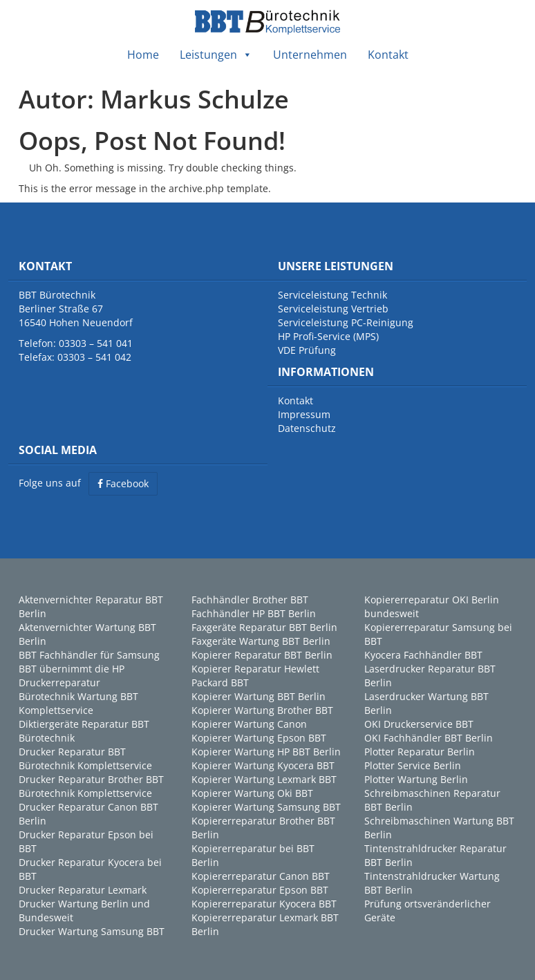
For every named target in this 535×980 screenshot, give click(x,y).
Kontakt (388, 55)
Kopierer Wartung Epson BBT (259, 738)
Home (143, 55)
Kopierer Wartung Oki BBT (252, 793)
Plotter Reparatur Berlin (420, 752)
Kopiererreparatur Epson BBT (260, 890)
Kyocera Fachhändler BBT (423, 655)
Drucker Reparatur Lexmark (83, 890)
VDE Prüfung (307, 350)
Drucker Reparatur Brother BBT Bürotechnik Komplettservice (91, 786)
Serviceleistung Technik (332, 295)
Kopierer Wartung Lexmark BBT (264, 779)
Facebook (123, 483)
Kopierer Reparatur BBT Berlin (262, 655)
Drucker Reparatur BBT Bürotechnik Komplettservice (85, 758)
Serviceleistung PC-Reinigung (346, 322)
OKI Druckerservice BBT (419, 724)
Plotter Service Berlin (413, 765)
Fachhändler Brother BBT (250, 600)
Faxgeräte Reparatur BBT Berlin (264, 627)
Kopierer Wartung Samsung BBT (266, 807)
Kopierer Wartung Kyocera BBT (263, 765)
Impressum (304, 414)
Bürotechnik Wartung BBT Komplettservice (78, 703)
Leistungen (216, 55)
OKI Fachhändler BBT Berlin (429, 738)
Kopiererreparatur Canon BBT (261, 876)
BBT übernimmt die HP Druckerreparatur (72, 676)
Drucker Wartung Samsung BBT (92, 931)
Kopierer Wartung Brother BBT (262, 710)
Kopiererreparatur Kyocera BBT (264, 904)
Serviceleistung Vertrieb (333, 309)
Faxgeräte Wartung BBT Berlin (261, 641)
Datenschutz (307, 428)
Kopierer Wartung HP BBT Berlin (266, 752)
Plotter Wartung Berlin (416, 779)
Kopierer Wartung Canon (249, 724)
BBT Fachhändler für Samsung (89, 655)
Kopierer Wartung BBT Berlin (259, 696)
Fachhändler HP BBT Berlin (254, 613)
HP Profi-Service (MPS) (328, 336)
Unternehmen (310, 55)
